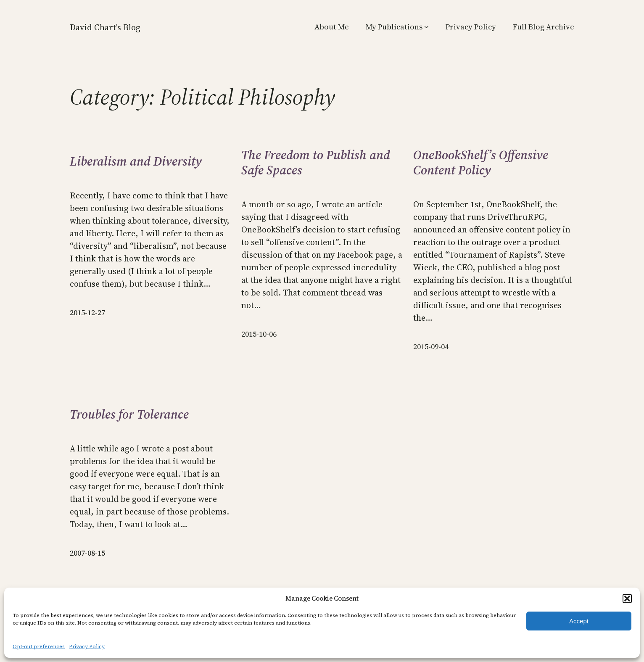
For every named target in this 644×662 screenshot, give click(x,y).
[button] (627, 599)
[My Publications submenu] (426, 27)
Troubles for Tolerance (129, 414)
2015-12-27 (87, 313)
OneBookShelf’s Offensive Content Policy (481, 163)
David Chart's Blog (105, 27)
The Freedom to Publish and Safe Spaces (316, 163)
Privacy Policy (87, 646)
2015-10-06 (259, 334)
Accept (579, 621)
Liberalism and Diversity (136, 161)
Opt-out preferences (39, 646)
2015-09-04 (431, 347)
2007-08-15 (87, 553)
